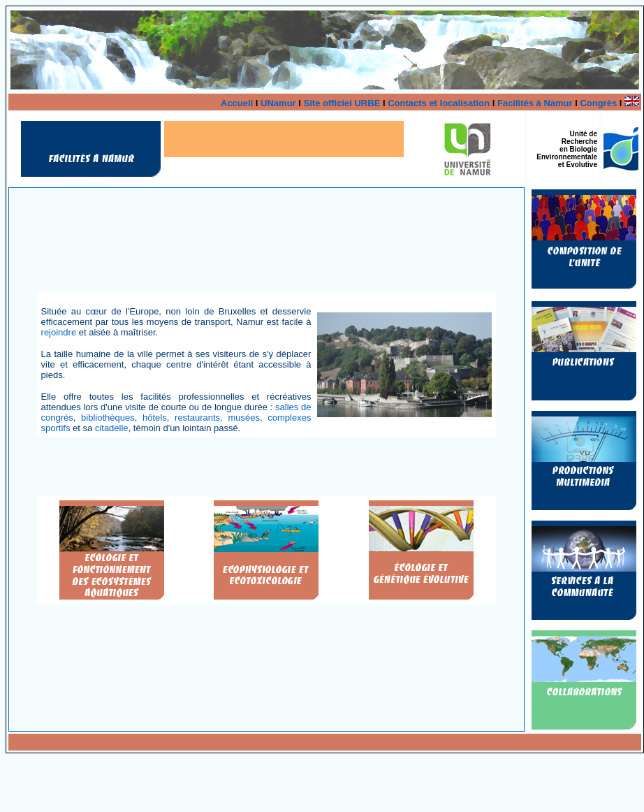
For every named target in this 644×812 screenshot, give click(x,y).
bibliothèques (108, 418)
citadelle (112, 428)
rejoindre (59, 332)
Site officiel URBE (342, 103)
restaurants (197, 418)
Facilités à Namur (535, 103)
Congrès (598, 103)
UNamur (278, 103)
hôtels (155, 418)
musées (244, 418)
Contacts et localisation (439, 103)
